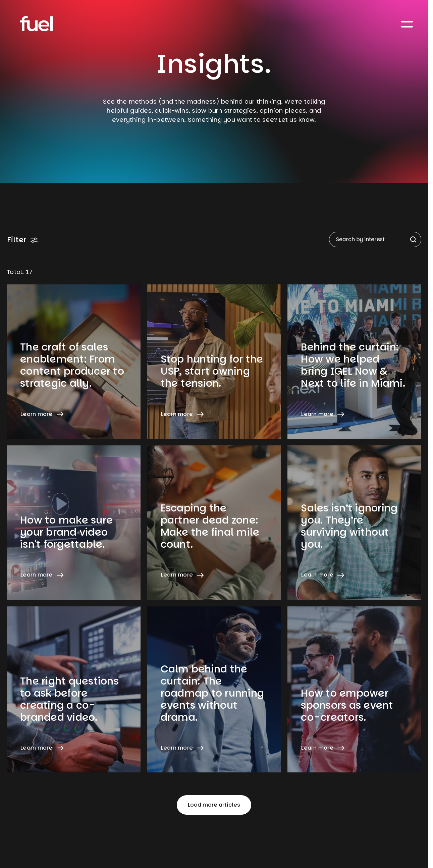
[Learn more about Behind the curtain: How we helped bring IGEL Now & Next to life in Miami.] (354, 362)
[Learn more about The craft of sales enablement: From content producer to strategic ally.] (74, 362)
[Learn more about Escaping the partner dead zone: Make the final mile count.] (214, 523)
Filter (22, 240)
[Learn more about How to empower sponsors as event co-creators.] (354, 690)
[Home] (36, 24)
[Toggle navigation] (407, 24)
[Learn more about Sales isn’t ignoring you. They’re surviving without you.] (354, 523)
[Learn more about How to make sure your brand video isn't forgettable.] (74, 523)
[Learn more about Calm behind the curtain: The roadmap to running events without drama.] (214, 690)
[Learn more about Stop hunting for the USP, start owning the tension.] (214, 362)
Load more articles (214, 805)
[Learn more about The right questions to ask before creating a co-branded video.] (74, 690)
